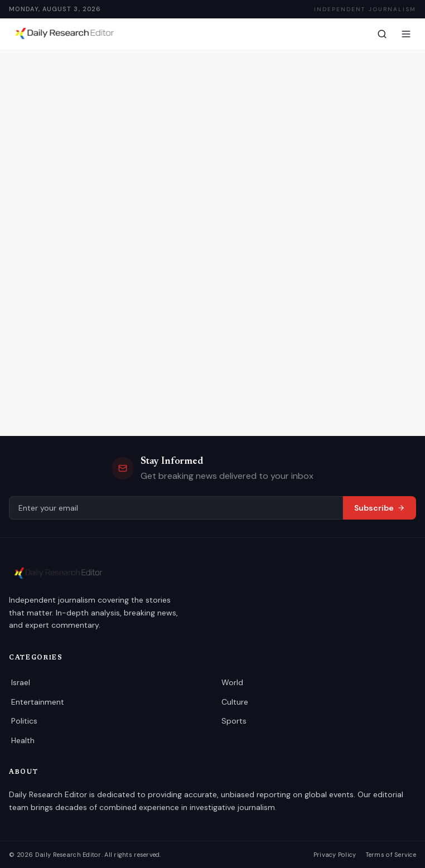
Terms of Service (392, 855)
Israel (21, 682)
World (231, 682)
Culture (234, 702)
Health (22, 740)
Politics (23, 721)
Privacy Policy (339, 855)
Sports (233, 721)
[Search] (382, 34)
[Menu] (406, 34)
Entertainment (35, 702)
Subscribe (380, 508)
